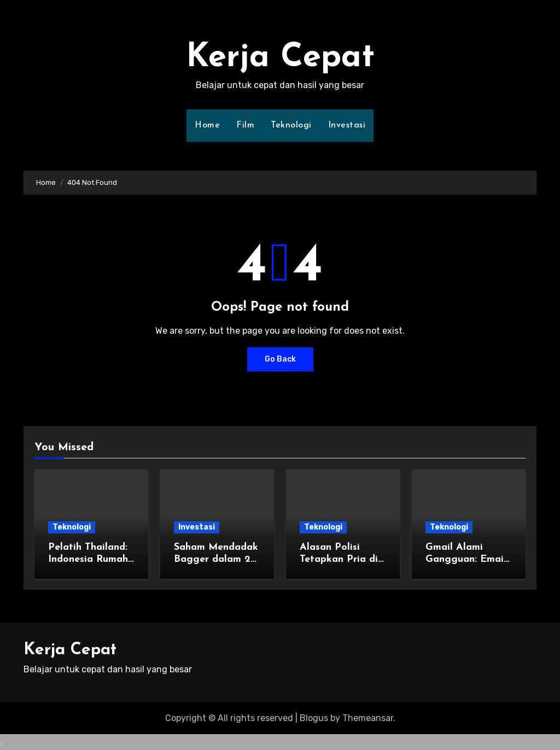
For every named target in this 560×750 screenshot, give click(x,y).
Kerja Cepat (280, 58)
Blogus (314, 718)
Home (207, 125)
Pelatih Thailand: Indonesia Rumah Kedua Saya (88, 559)
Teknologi (291, 125)
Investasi (347, 125)
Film (245, 125)
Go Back (280, 359)
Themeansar (368, 718)
